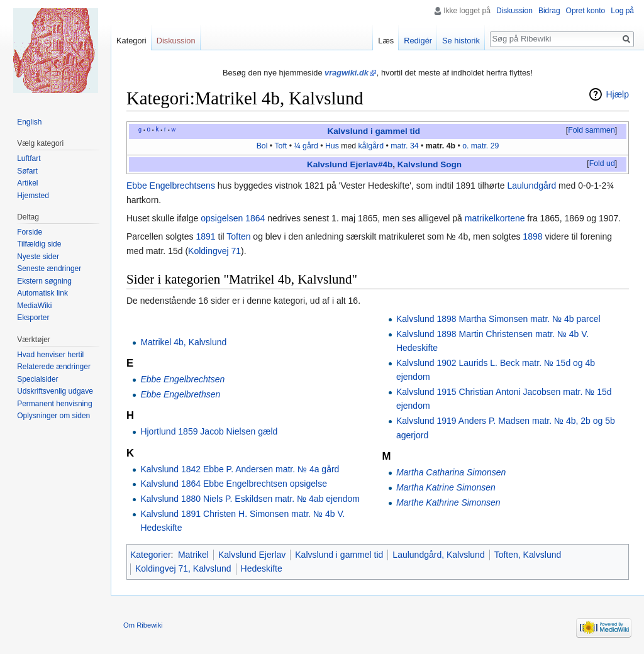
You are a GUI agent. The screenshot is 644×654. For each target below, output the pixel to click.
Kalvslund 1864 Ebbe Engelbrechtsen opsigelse (234, 484)
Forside (30, 232)
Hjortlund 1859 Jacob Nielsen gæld (209, 431)
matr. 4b (441, 146)
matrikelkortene (495, 218)
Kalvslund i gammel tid (374, 131)
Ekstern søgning (44, 281)
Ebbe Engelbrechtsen (182, 379)
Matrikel (193, 555)
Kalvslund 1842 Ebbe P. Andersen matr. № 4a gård (240, 469)
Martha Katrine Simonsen (446, 487)
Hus (332, 146)
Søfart (27, 171)
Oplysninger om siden (53, 416)
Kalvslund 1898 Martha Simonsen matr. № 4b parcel (498, 319)
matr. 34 (404, 146)
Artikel (27, 183)
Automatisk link (42, 293)
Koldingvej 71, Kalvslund (183, 568)
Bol (262, 146)
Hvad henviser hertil (50, 355)
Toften (238, 236)
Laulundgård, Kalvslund (438, 555)
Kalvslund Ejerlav (252, 555)
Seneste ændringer (49, 269)
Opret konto (586, 11)
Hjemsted (33, 196)
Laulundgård (531, 186)
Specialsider (37, 379)
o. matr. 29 (480, 146)
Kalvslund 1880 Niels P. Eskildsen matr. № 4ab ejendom (250, 499)
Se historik (461, 41)
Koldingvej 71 (214, 251)
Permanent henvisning (54, 404)
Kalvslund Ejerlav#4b (350, 164)
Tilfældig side (39, 244)
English (29, 122)
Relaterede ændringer (54, 367)
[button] (591, 131)
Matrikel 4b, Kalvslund (183, 342)
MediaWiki (34, 306)
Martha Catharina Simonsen (451, 472)
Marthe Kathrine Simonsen (448, 502)
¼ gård (306, 146)
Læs (386, 41)
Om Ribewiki (143, 625)
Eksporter (33, 318)
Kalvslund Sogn (430, 164)
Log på (622, 11)
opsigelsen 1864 (233, 218)
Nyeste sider (38, 257)
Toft (280, 146)
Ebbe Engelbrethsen (180, 394)
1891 (206, 236)
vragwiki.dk (347, 73)
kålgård (371, 146)
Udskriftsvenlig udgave (55, 391)
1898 (532, 236)
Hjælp (617, 94)
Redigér (418, 41)
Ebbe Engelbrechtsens (171, 186)
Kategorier (151, 555)
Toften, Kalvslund (528, 555)
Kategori (131, 41)
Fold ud (602, 163)
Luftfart (29, 158)
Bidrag (549, 11)
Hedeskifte (262, 568)
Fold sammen (591, 130)
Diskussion (514, 11)
